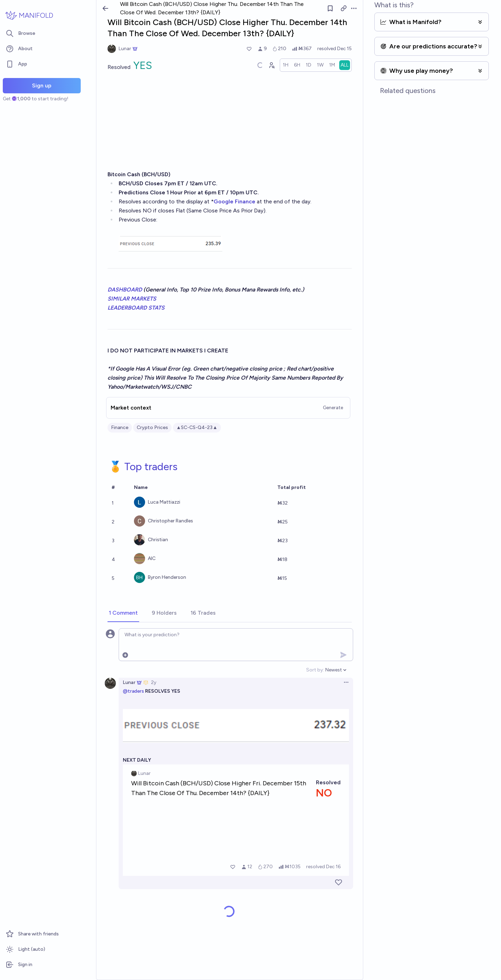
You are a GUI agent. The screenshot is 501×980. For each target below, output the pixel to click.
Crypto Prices (152, 427)
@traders (133, 691)
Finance (120, 427)
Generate (333, 408)
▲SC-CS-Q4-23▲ (197, 427)
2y (154, 682)
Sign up (42, 85)
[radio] (286, 65)
